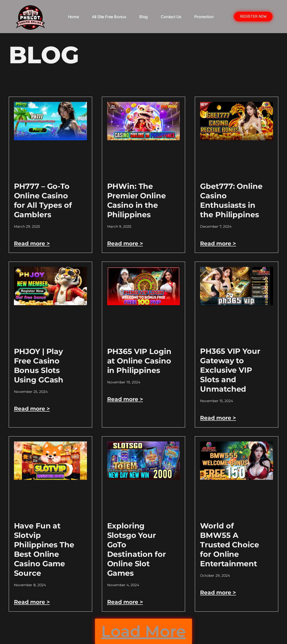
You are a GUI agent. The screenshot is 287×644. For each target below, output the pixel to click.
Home (73, 17)
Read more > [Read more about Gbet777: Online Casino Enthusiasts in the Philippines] (218, 244)
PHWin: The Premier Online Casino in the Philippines (137, 200)
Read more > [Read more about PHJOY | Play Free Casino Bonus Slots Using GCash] (32, 409)
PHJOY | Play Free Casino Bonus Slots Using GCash (39, 366)
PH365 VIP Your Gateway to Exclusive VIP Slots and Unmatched (230, 370)
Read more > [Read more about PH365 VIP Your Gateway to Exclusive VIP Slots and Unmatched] (218, 418)
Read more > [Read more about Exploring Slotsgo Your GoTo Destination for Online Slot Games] (125, 602)
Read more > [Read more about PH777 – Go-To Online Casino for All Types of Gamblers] (32, 244)
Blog (143, 17)
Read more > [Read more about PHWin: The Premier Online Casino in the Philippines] (125, 244)
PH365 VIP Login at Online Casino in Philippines (139, 361)
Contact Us (171, 17)
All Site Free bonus (109, 17)
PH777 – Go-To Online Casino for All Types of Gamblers (43, 200)
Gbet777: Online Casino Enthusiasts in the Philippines (231, 200)
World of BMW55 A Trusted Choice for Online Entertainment (229, 545)
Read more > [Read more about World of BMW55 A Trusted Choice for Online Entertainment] (218, 593)
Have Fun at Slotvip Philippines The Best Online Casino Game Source (44, 549)
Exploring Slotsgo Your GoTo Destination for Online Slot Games (137, 549)
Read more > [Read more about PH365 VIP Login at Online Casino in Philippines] (125, 399)
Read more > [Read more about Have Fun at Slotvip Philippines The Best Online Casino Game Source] (32, 602)
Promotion (204, 17)
